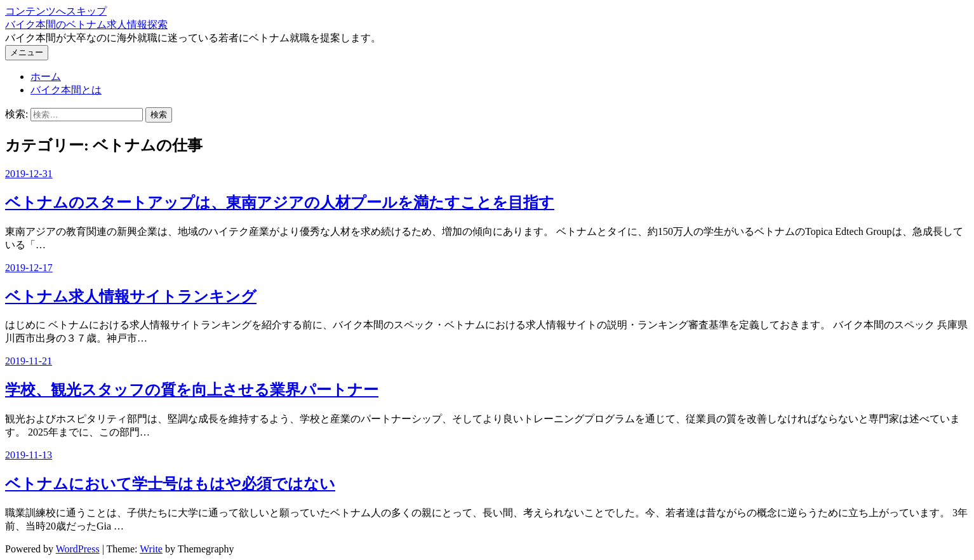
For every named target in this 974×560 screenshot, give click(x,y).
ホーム (46, 77)
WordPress (78, 549)
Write (151, 549)
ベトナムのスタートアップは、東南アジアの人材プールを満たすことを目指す (280, 203)
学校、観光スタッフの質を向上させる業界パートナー (192, 390)
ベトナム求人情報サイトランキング (131, 297)
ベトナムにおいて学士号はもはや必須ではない (170, 484)
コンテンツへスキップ (56, 11)
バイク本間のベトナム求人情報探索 (86, 24)
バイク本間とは (66, 90)
